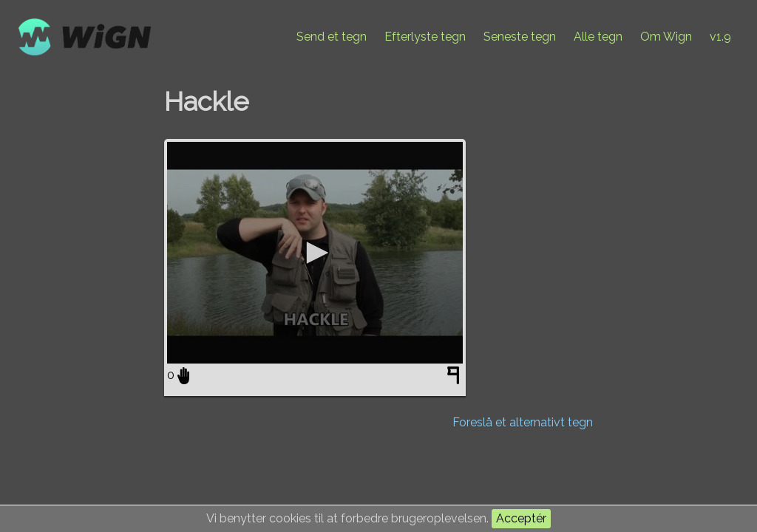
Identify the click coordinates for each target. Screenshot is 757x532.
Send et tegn (332, 37)
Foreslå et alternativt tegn (523, 422)
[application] (315, 253)
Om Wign (666, 37)
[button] (315, 253)
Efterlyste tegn (425, 37)
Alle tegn (598, 37)
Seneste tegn (520, 37)
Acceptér (521, 518)
